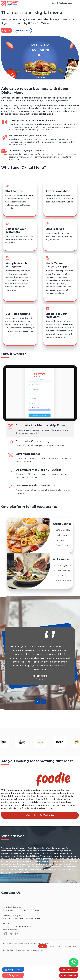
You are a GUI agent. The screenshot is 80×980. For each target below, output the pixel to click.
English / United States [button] (62, 3)
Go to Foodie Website (40, 830)
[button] (36, 78)
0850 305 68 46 (68, 975)
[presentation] (38, 717)
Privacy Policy (56, 961)
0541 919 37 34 (68, 969)
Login (43, 961)
